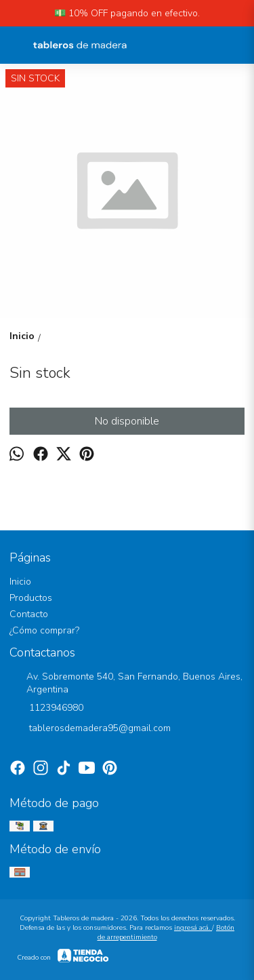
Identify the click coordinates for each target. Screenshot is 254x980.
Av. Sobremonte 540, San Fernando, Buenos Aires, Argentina (126, 683)
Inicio (20, 582)
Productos (31, 598)
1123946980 (46, 709)
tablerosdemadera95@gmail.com (90, 729)
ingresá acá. (193, 928)
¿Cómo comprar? (44, 630)
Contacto (29, 614)
